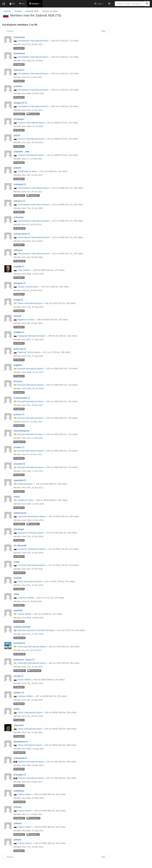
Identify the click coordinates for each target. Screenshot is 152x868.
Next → (105, 857)
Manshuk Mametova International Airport (36, 630)
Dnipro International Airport (30, 303)
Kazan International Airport (30, 581)
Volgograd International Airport (31, 336)
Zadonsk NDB (32, 11)
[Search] (147, 4)
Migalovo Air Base (26, 320)
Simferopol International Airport (32, 647)
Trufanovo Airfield (25, 598)
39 (20, 654)
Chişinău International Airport (31, 762)
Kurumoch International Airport (31, 549)
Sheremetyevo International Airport (33, 188)
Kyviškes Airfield (25, 696)
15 (20, 671)
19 (20, 442)
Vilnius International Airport (30, 712)
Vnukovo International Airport (31, 123)
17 (33, 818)
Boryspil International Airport (30, 369)
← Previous (9, 857)
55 (20, 802)
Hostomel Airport (25, 484)
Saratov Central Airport (28, 287)
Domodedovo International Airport (33, 41)
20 (20, 261)
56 (20, 228)
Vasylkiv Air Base (25, 500)
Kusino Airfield (24, 680)
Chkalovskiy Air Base (27, 171)
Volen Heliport (24, 270)
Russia (8, 11)
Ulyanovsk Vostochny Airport (31, 533)
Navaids (18, 11)
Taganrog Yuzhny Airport (29, 352)
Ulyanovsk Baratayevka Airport (32, 516)
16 (20, 573)
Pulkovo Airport (24, 794)
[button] (35, 4)
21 (20, 753)
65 (34, 671)
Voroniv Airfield (24, 614)
